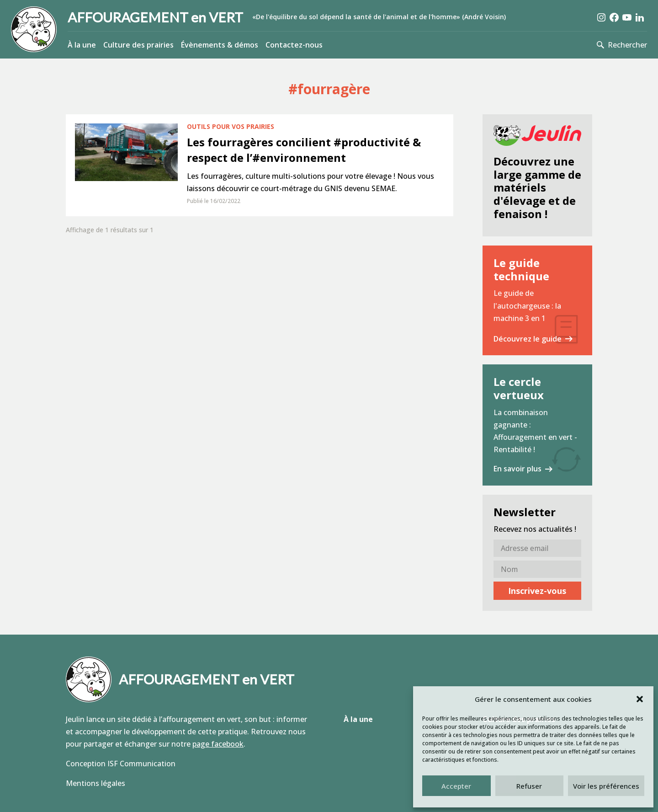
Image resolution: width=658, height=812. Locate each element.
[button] (640, 699)
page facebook (218, 744)
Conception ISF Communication (121, 764)
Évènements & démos (220, 45)
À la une (82, 45)
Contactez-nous (294, 45)
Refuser (529, 786)
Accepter (456, 786)
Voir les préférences (606, 786)
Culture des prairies (138, 45)
